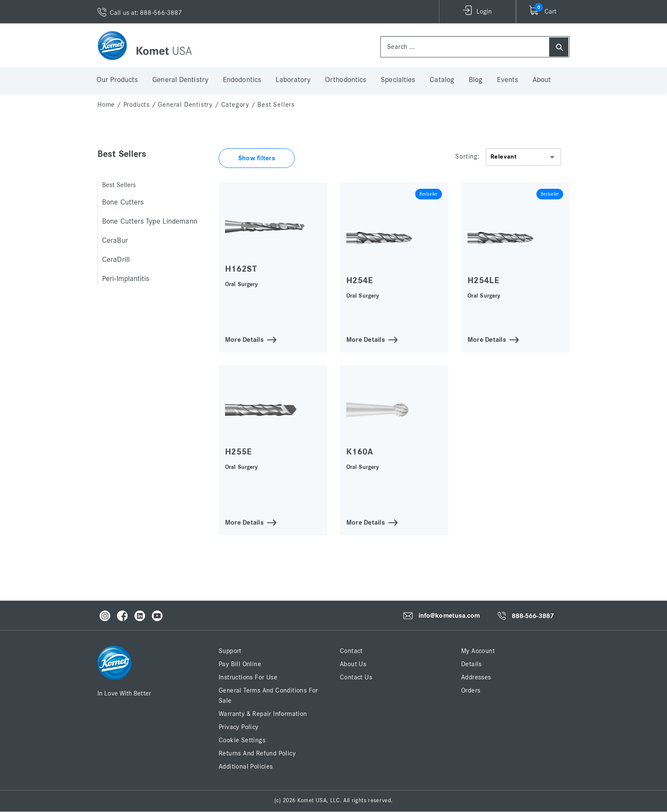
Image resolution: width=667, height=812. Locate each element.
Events (507, 80)
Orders (471, 690)
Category (235, 105)
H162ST (241, 269)
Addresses (476, 677)
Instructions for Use (248, 677)
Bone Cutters (123, 202)
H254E (360, 280)
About (542, 80)
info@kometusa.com (449, 616)
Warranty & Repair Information (263, 714)
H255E (238, 452)
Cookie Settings (242, 740)
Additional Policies (246, 767)
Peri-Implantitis (126, 279)
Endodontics (242, 80)
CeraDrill (116, 260)
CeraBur (115, 241)
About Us (353, 664)
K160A (360, 452)
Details (472, 664)
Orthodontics (346, 80)
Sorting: (467, 156)
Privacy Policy (239, 727)
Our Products (117, 80)
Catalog (442, 80)
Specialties (398, 80)
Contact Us (356, 677)
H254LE (483, 280)
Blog (476, 80)
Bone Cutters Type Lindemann (150, 221)
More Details (244, 339)
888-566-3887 (533, 616)
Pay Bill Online (240, 664)
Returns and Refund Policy (257, 753)
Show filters (257, 158)
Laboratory (293, 80)
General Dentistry (180, 80)
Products (137, 105)
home (106, 105)
